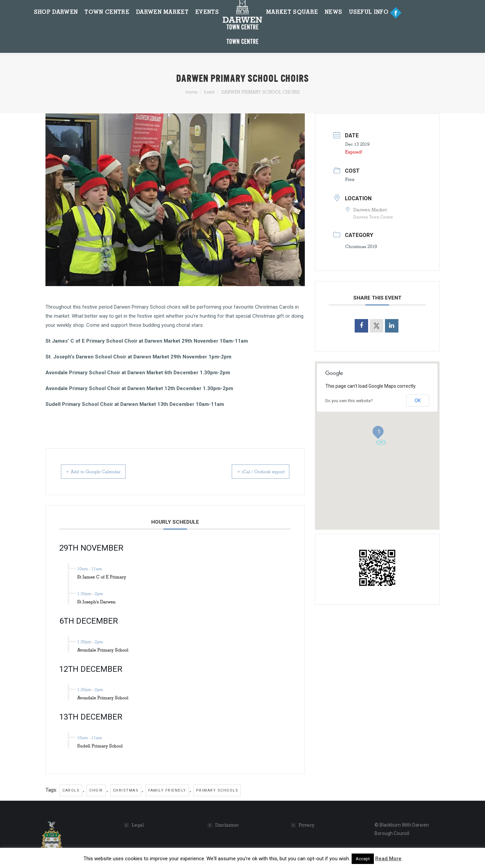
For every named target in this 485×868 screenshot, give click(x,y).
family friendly (167, 790)
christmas (126, 790)
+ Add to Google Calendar (102, 472)
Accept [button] (363, 859)
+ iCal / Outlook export (252, 472)
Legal (138, 825)
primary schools (217, 790)
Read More (388, 859)
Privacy (307, 825)
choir (96, 790)
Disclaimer (227, 825)
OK (418, 401)
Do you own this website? (349, 401)
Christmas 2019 (361, 246)
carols (71, 790)
